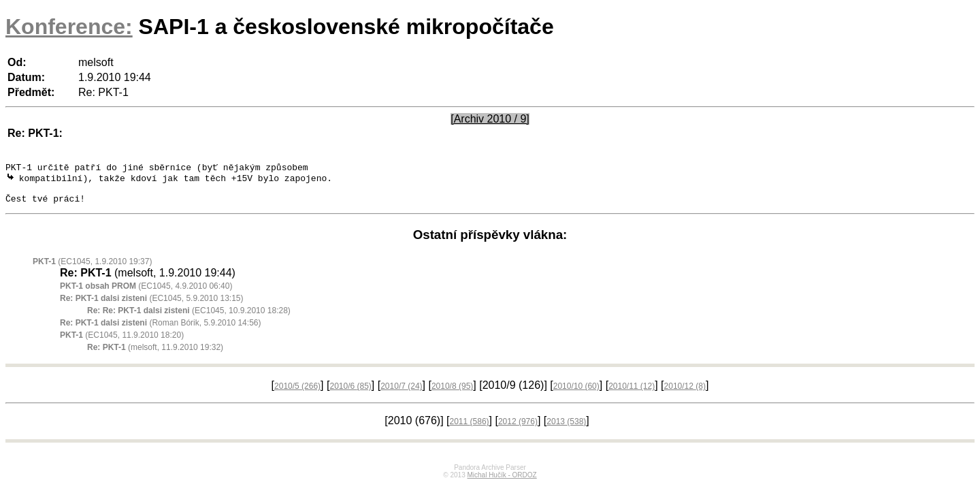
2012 (518, 429)
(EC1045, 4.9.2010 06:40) (146, 293)
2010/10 (576, 394)
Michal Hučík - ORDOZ (502, 482)
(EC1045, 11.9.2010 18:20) (122, 343)
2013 (566, 429)
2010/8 (452, 394)
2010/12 (685, 394)
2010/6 (350, 394)
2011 (470, 429)
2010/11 (632, 394)
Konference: (69, 27)
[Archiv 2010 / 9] (490, 119)
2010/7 (401, 394)
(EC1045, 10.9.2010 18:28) (189, 318)
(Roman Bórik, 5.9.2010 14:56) (160, 330)
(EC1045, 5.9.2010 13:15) (151, 306)
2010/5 (297, 394)
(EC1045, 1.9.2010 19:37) (92, 269)
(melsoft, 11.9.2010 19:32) (155, 355)
